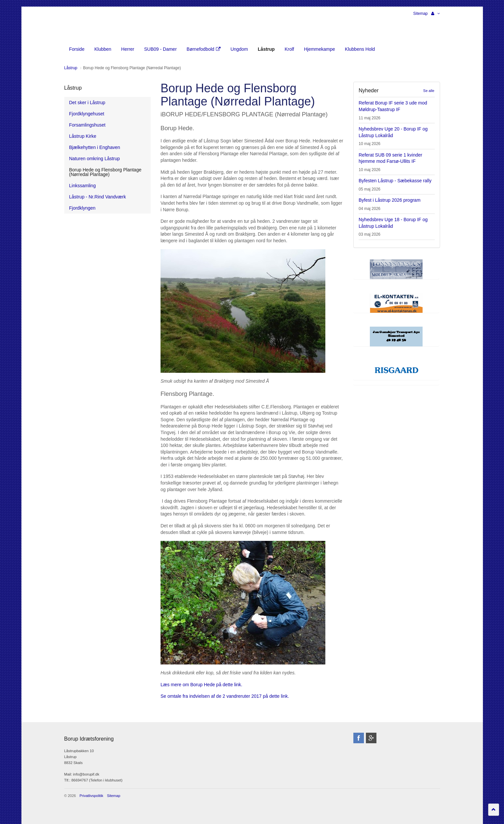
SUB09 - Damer (160, 49)
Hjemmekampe (319, 49)
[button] (436, 14)
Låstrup (73, 88)
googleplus (371, 738)
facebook (359, 738)
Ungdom (239, 49)
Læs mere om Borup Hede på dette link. (201, 685)
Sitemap (420, 14)
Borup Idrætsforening (77, 26)
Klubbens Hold (360, 49)
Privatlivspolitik (91, 796)
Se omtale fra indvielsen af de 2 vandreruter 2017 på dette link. (225, 696)
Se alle (429, 91)
